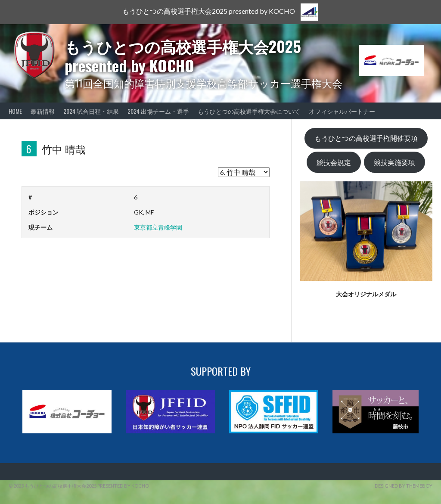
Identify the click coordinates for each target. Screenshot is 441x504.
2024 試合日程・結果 (91, 111)
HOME (15, 111)
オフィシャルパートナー (342, 111)
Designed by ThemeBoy (404, 486)
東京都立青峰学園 (158, 227)
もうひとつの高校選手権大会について (249, 111)
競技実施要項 (394, 162)
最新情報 (43, 111)
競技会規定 (334, 162)
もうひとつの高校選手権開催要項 (366, 138)
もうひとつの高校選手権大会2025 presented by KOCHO (183, 56)
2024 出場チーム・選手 (158, 111)
